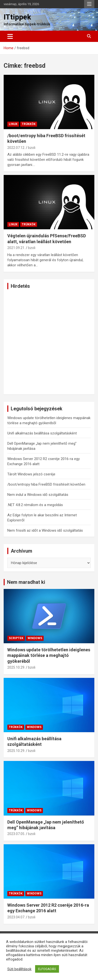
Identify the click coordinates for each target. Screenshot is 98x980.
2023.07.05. (16, 834)
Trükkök (29, 124)
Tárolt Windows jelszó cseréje (31, 474)
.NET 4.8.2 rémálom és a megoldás (35, 505)
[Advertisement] (49, 342)
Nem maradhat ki (26, 582)
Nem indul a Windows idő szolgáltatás (38, 495)
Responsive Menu (89, 4)
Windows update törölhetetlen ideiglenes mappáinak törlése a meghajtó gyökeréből (49, 655)
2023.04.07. (16, 917)
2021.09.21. (16, 248)
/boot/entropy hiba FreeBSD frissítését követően (46, 484)
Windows (35, 638)
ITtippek (17, 17)
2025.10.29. (16, 667)
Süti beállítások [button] (19, 969)
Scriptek (16, 638)
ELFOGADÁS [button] (47, 969)
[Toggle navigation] (10, 36)
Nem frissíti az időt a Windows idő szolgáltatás (45, 530)
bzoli (32, 148)
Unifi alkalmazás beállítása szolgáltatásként (42, 433)
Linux (13, 124)
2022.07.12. (16, 148)
